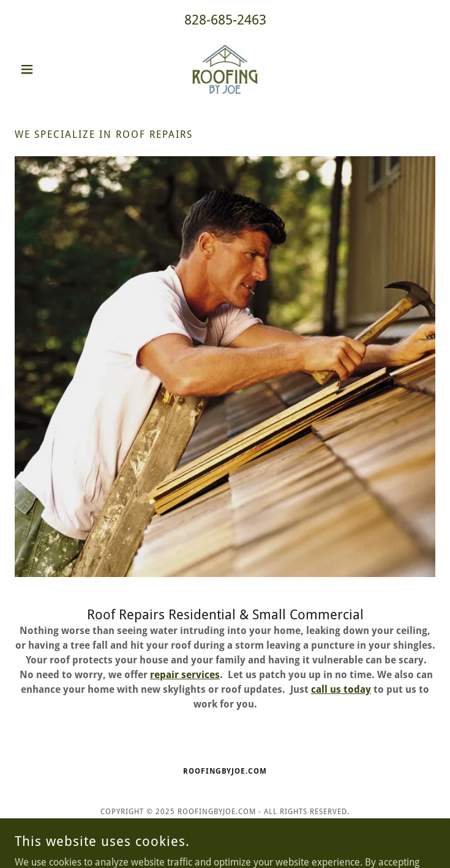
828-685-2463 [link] (225, 20)
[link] (225, 69)
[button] (46, 69)
